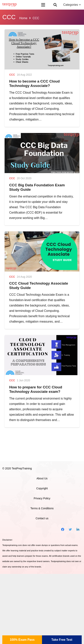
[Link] (10, 5)
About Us (42, 478)
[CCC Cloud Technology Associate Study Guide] (42, 251)
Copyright (42, 488)
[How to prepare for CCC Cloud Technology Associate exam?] (42, 355)
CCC (12, 75)
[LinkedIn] (78, 529)
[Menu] (43, 5)
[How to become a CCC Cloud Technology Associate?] (42, 49)
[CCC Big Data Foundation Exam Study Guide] (42, 153)
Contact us (42, 518)
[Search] (55, 5)
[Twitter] (70, 529)
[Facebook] (63, 529)
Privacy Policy (42, 498)
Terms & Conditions (42, 508)
